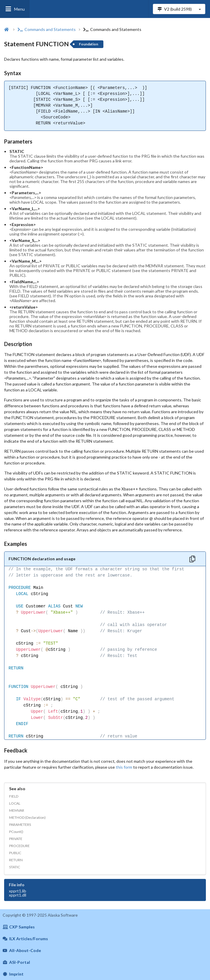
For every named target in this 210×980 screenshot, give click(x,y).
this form (124, 767)
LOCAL (15, 803)
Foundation (89, 44)
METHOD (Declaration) (27, 817)
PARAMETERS (20, 825)
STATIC (15, 867)
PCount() (16, 832)
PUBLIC (15, 853)
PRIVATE (16, 839)
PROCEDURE (19, 846)
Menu (15, 9)
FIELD (14, 796)
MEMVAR (17, 810)
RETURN (16, 860)
